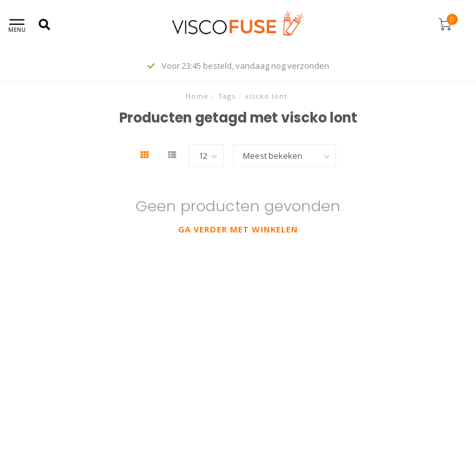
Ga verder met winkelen (238, 229)
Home (197, 96)
